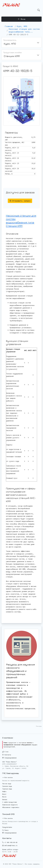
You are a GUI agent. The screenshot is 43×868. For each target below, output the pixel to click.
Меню (22, 19)
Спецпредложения (9, 758)
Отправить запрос (20, 201)
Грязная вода (7, 786)
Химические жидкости (10, 805)
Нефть (4, 791)
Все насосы (7, 777)
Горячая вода (7, 789)
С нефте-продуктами (10, 802)
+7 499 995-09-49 (11, 842)
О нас (5, 752)
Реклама (39, 726)
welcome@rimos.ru (11, 845)
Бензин (5, 799)
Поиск (5, 830)
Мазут (4, 794)
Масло (4, 797)
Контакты (7, 755)
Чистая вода (7, 784)
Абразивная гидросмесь (11, 807)
